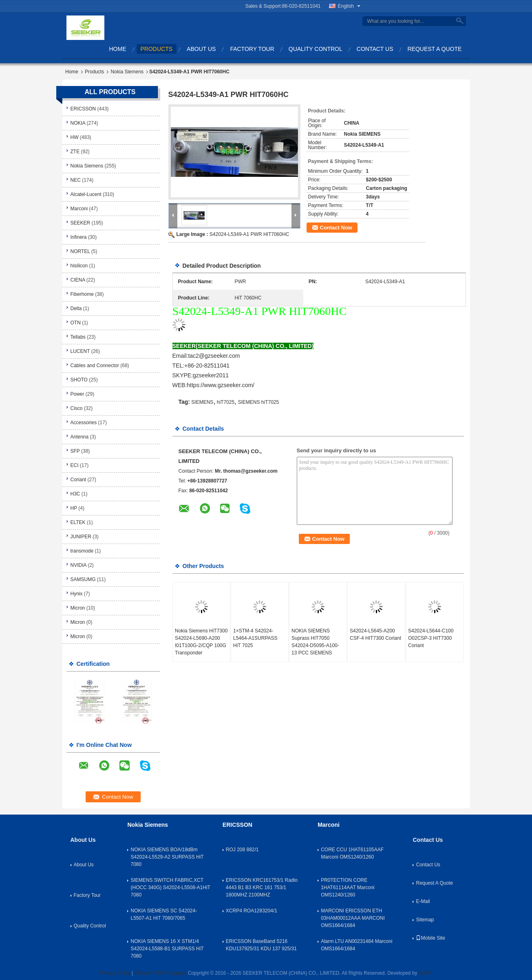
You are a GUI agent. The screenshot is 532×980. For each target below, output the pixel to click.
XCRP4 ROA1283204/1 (252, 911)
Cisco (77, 408)
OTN (76, 323)
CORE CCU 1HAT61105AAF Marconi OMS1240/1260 (352, 853)
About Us (201, 49)
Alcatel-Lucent (86, 194)
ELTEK (78, 522)
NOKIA (78, 123)
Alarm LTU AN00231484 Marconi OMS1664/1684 (357, 945)
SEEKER (81, 223)
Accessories (84, 423)
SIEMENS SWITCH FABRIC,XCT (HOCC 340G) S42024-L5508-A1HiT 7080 (170, 888)
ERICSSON (83, 109)
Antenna (80, 437)
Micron (78, 608)
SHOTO (79, 380)
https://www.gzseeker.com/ (221, 385)
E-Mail (423, 901)
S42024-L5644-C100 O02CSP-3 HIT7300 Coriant (431, 638)
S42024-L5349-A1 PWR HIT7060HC (249, 234)
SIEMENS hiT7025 (258, 402)
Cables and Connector (95, 366)
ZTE (75, 152)
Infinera (79, 237)
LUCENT (80, 351)
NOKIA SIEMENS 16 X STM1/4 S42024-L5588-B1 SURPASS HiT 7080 (167, 949)
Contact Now (336, 228)
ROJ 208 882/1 (242, 850)
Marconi (79, 209)
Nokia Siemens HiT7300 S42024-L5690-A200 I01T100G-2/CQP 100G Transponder (201, 642)
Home (118, 49)
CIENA (78, 280)
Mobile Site (430, 938)
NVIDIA (78, 565)
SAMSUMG (83, 579)
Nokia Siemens (127, 72)
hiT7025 (226, 402)
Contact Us (375, 49)
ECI (75, 465)
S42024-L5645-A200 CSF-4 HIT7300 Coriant (375, 634)
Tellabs (78, 337)
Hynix (77, 594)
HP (74, 508)
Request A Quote (435, 49)
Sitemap (425, 920)
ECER (425, 973)
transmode (82, 551)
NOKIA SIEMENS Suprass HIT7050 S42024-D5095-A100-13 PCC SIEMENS (315, 642)
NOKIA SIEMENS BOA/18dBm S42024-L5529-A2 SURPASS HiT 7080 (167, 857)
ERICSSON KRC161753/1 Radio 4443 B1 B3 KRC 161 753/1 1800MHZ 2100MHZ (262, 888)
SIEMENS (202, 402)
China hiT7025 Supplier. (161, 973)
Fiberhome (82, 294)
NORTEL (80, 251)
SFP (75, 451)
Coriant (78, 480)
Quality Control (316, 49)
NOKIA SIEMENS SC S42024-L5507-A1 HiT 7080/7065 (164, 914)
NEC (76, 180)
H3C (75, 494)
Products (157, 49)
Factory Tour (252, 49)
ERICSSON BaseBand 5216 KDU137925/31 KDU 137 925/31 (261, 945)
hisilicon (79, 266)
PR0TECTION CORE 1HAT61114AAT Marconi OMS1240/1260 (348, 888)
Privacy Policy (115, 973)
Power (77, 394)
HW (75, 137)
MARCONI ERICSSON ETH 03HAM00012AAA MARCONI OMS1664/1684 (353, 918)
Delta (76, 308)
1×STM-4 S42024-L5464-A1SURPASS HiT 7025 (255, 638)
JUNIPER (81, 537)
